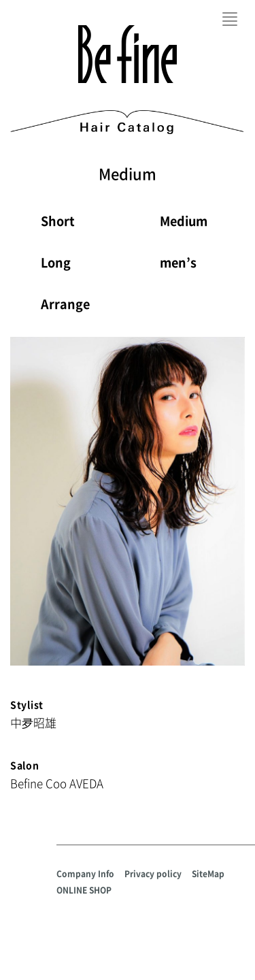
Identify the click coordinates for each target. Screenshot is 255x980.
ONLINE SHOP (84, 890)
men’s (178, 262)
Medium (184, 221)
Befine (128, 54)
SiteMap (208, 874)
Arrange (65, 304)
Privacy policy (153, 874)
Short (58, 221)
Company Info (85, 874)
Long (56, 262)
